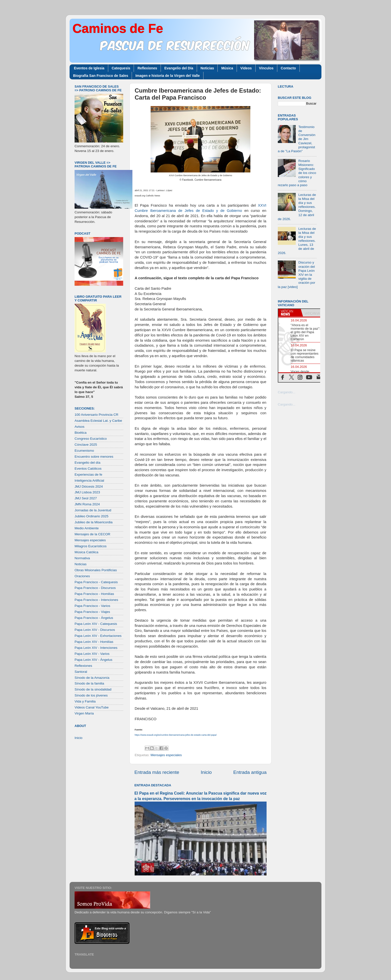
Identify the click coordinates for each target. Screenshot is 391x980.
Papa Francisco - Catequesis (96, 582)
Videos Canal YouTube (92, 707)
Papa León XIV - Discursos (95, 630)
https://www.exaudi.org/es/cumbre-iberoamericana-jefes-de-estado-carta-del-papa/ (176, 735)
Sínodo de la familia (89, 683)
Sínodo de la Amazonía (92, 678)
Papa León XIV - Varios (92, 654)
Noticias (207, 68)
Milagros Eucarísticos (91, 546)
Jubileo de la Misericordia (94, 522)
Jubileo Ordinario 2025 (92, 516)
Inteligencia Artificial (89, 481)
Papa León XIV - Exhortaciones (98, 636)
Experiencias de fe (88, 475)
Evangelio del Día (179, 68)
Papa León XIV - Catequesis (96, 624)
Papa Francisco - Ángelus (94, 618)
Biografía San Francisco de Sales (101, 76)
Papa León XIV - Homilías (94, 642)
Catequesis (121, 68)
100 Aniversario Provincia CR (97, 415)
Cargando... (287, 392)
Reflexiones (147, 68)
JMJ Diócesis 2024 (89, 487)
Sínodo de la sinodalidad (93, 689)
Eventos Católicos (88, 469)
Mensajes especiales (166, 755)
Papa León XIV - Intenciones (96, 648)
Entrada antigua (250, 772)
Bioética (81, 433)
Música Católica (86, 552)
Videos (246, 68)
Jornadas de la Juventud (93, 510)
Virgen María (84, 713)
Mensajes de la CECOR (92, 534)
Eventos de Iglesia (89, 68)
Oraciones (82, 576)
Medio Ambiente (87, 528)
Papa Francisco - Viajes (92, 612)
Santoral (81, 672)
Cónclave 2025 (86, 445)
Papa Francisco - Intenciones (96, 600)
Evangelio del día (88, 463)
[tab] (290, 313)
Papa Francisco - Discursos (95, 588)
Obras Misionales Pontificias (96, 570)
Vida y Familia (85, 701)
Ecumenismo (84, 451)
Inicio (206, 772)
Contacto (288, 68)
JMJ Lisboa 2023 (87, 492)
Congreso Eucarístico (91, 439)
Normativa (82, 558)
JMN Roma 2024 (87, 504)
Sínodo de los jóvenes (91, 695)
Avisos (80, 427)
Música (227, 68)
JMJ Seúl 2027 (86, 498)
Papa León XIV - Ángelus (94, 660)
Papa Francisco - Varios (92, 606)
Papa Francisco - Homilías (94, 594)
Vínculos (266, 68)
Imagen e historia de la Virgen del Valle (168, 76)
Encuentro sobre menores (94, 457)
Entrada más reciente (157, 772)
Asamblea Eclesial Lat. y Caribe (98, 421)
